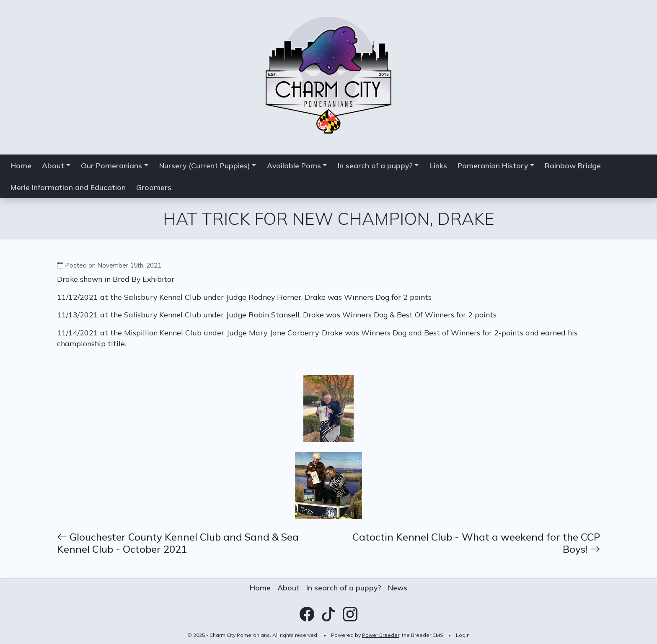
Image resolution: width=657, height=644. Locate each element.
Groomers (154, 187)
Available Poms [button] (294, 165)
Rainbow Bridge (573, 165)
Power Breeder (381, 635)
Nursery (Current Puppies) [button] (205, 165)
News (398, 587)
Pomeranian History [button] (493, 165)
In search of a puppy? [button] (375, 165)
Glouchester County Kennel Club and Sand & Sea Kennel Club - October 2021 (178, 543)
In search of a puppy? (344, 587)
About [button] (53, 165)
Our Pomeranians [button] (111, 165)
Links (438, 165)
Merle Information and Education (68, 187)
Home (21, 165)
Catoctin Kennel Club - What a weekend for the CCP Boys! (476, 543)
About (288, 587)
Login (463, 635)
